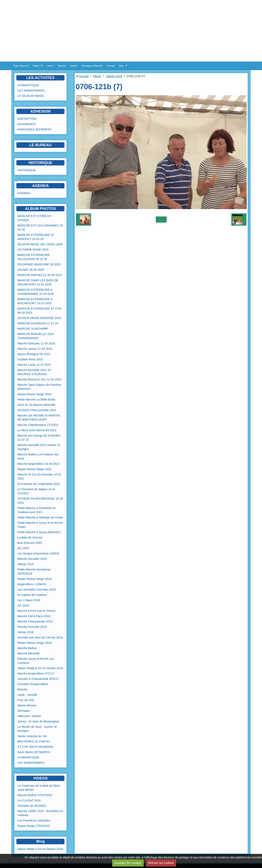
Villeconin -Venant (29, 716)
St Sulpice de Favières (32, 595)
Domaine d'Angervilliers (33, 684)
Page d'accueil (21, 66)
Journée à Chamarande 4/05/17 (38, 679)
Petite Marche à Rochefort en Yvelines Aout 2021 (37, 510)
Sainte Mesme (27, 705)
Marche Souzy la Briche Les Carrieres (36, 661)
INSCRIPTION (27, 119)
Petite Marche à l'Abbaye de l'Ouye (40, 517)
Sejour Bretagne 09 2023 (34, 354)
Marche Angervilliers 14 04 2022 (38, 464)
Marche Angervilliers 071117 (36, 673)
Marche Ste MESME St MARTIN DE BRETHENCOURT (39, 418)
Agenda (62, 66)
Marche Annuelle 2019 (32, 559)
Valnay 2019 (25, 564)
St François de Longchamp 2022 (39, 484)
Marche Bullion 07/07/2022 (35, 795)
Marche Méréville (29, 653)
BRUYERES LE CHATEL (34, 741)
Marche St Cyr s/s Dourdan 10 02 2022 (39, 476)
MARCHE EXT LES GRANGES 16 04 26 (40, 227)
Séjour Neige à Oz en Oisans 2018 (40, 668)
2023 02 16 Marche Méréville (36, 405)
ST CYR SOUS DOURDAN (35, 747)
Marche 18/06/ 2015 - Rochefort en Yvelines (40, 813)
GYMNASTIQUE (28, 85)
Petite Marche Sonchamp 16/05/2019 (34, 571)
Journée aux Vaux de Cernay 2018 (40, 637)
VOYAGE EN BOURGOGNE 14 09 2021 (40, 501)
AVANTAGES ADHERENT (34, 129)
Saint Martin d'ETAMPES (34, 752)
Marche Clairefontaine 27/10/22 (38, 425)
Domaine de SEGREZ (32, 806)
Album (50, 66)
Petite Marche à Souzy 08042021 (39, 532)
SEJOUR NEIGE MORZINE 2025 (39, 318)
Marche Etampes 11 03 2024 (36, 343)
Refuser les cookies (161, 863)
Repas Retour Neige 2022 (34, 469)
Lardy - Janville (27, 695)
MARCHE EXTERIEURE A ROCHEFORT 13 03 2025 (35, 301)
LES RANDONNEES (31, 91)
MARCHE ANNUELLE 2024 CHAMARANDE (36, 336)
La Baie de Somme (30, 538)
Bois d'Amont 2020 (30, 543)
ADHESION (40, 111)
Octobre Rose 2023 (30, 359)
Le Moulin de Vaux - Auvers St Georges (37, 729)
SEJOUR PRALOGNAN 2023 (37, 410)
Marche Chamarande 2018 (35, 621)
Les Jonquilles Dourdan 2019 (36, 590)
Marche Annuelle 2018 (32, 627)
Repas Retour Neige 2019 (34, 579)
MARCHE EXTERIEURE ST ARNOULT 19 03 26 (36, 237)
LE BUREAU (40, 145)
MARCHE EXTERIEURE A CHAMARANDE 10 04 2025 (36, 292)
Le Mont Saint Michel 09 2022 (37, 430)
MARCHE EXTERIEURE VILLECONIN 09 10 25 (34, 257)
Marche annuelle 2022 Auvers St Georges (39, 447)
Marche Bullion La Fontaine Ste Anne (38, 456)
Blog (121, 66)
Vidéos (74, 66)
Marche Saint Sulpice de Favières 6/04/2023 (39, 387)
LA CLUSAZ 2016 (29, 800)
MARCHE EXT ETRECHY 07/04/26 (34, 218)
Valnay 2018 (25, 632)
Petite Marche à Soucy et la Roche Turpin (40, 525)
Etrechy (22, 689)
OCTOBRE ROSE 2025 (33, 250)
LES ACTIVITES (40, 78)
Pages (36, 66)
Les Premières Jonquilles (34, 820)
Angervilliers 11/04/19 (32, 584)
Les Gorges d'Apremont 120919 (38, 553)
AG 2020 (23, 548)
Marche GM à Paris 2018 (34, 616)
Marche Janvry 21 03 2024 (35, 349)
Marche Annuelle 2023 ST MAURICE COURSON (34, 372)
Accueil (84, 76)
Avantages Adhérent (92, 66)
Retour (161, 220)
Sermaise (24, 711)
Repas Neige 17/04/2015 (34, 826)
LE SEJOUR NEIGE (31, 96)
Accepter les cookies (128, 863)
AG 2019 (23, 605)
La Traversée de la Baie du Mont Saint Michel (39, 788)
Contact (111, 66)
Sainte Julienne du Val (32, 736)
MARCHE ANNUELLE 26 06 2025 (40, 275)
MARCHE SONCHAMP (33, 329)
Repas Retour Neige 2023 (34, 394)
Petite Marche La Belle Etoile (36, 399)
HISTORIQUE (41, 163)
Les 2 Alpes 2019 (29, 600)
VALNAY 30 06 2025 (31, 270)
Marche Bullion (27, 648)
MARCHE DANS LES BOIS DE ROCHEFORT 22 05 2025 (38, 282)
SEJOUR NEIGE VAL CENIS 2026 (40, 244)
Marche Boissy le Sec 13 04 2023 (39, 379)
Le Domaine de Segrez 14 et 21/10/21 (36, 491)
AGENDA (24, 193)
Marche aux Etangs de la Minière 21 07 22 (39, 438)
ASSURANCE (27, 124)
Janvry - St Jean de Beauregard (38, 721)
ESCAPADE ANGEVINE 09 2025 (39, 264)
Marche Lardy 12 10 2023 (34, 365)
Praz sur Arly (26, 700)
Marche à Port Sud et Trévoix (36, 611)
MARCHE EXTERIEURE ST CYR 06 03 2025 (39, 311)
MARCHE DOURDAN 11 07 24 (38, 323)
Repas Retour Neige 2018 (34, 643)
